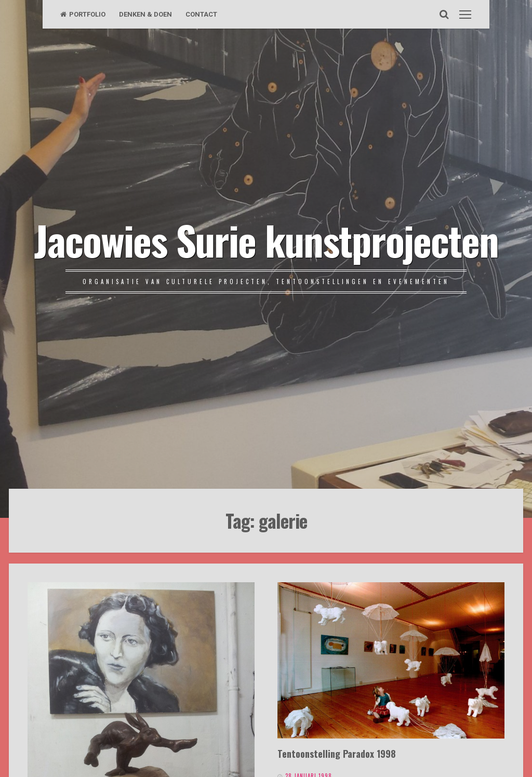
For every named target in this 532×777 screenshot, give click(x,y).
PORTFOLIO (83, 14)
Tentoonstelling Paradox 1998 (337, 753)
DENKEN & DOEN (145, 14)
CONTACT (201, 14)
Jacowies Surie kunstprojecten (266, 239)
